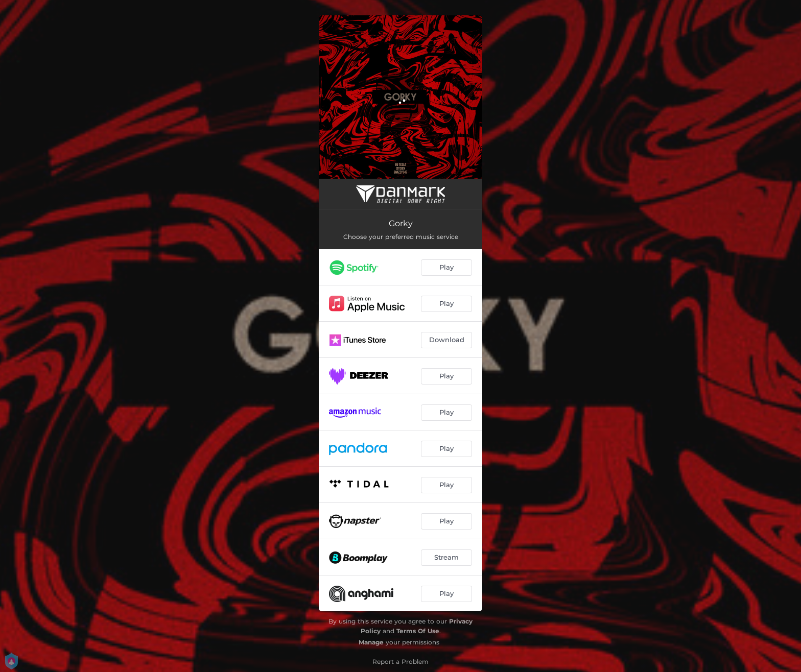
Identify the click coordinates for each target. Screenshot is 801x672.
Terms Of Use (418, 631)
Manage (371, 642)
